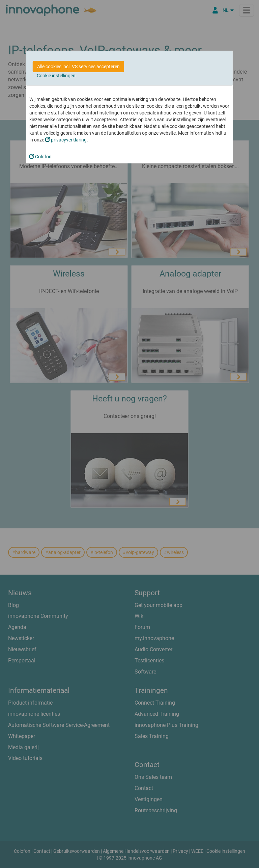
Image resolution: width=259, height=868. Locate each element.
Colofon (40, 157)
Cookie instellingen (56, 76)
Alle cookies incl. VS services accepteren (78, 67)
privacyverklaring (66, 140)
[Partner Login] (215, 10)
